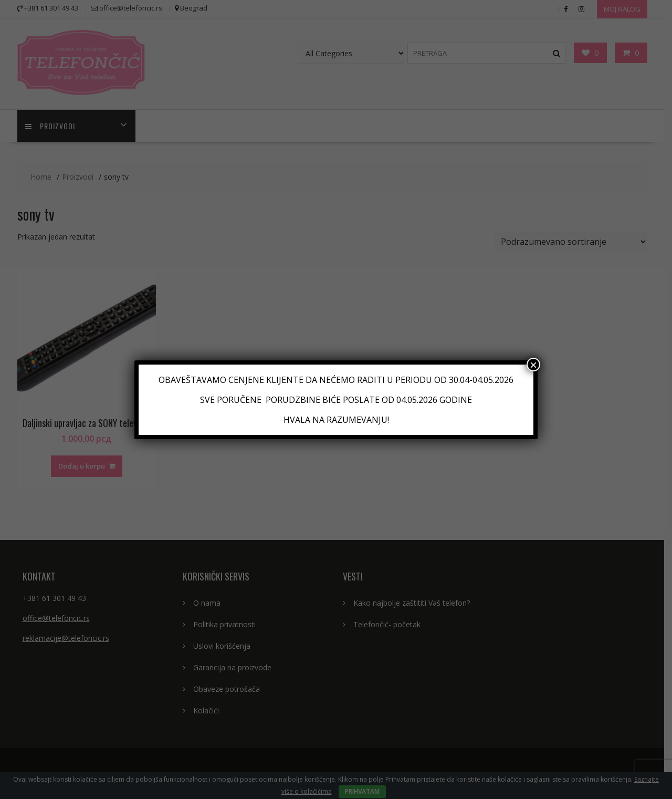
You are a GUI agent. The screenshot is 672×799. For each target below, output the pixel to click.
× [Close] (533, 365)
